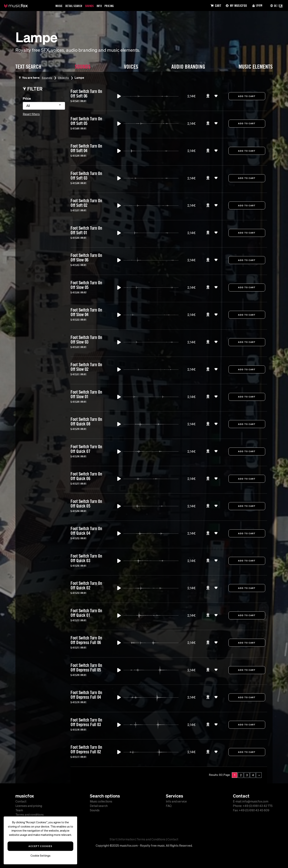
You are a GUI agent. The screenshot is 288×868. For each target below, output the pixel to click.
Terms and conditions (30, 815)
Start (113, 839)
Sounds (93, 6)
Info (104, 6)
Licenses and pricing (29, 806)
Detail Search (76, 6)
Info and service (176, 801)
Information (127, 839)
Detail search (99, 806)
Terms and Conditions (151, 839)
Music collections (101, 801)
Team (19, 810)
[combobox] (44, 106)
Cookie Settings (40, 856)
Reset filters (31, 114)
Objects (64, 78)
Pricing (115, 6)
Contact (21, 801)
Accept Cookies (40, 846)
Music (60, 6)
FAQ (169, 806)
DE (275, 6)
